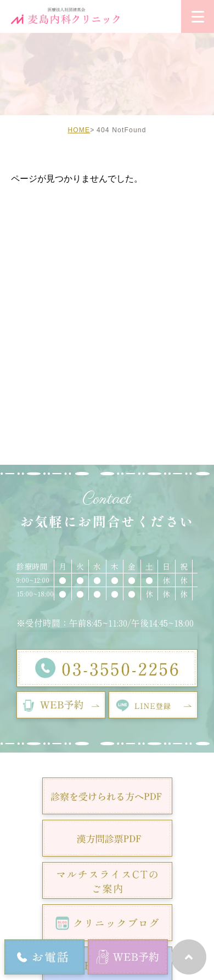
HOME (79, 130)
